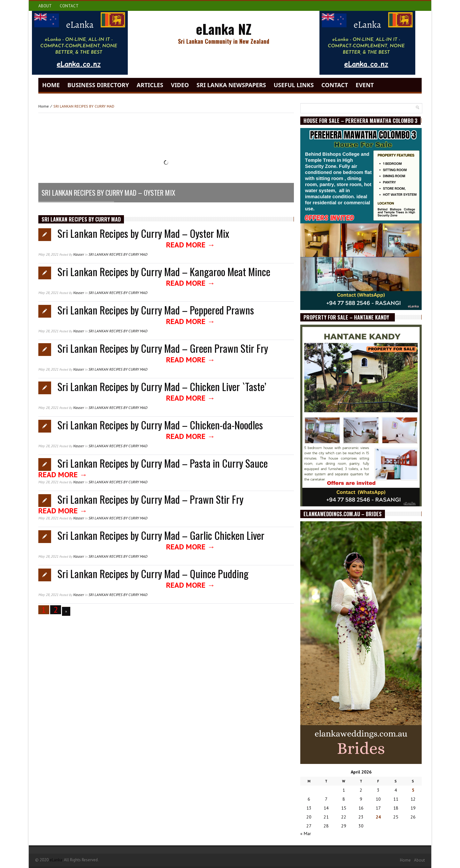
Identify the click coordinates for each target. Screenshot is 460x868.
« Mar (306, 834)
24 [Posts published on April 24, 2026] (378, 817)
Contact (69, 6)
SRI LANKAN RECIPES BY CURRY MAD (118, 254)
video (180, 85)
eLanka (56, 860)
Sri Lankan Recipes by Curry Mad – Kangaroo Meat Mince (164, 272)
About (45, 6)
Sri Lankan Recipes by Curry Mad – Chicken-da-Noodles (160, 425)
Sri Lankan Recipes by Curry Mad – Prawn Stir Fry (150, 499)
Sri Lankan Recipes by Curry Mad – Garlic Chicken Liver (161, 535)
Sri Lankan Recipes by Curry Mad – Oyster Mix (143, 233)
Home (51, 85)
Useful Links (294, 85)
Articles (150, 85)
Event (365, 85)
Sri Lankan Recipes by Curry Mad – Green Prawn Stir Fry (163, 348)
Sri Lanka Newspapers (231, 85)
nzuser (79, 254)
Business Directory (98, 85)
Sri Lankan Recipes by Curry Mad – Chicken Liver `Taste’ (162, 386)
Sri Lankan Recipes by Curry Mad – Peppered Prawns (156, 310)
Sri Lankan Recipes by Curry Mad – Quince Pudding (153, 574)
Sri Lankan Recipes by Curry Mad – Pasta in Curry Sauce (163, 463)
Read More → (191, 245)
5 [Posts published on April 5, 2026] (413, 790)
